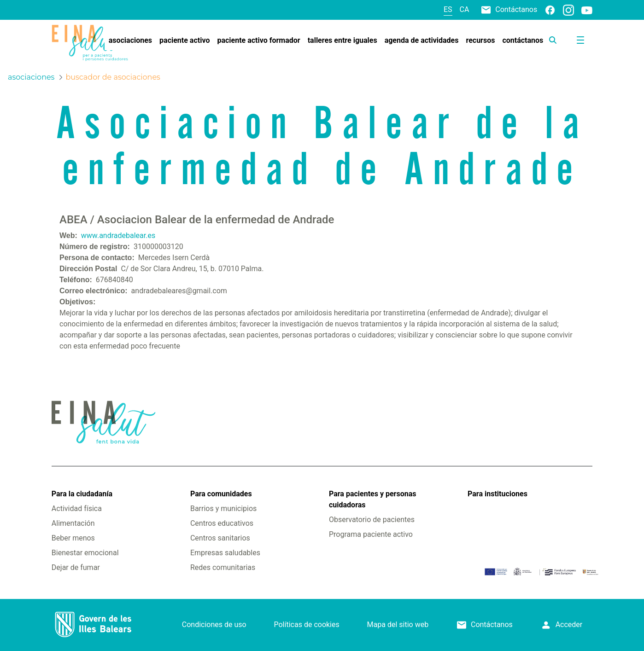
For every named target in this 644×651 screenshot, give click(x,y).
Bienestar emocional (85, 553)
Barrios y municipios (223, 509)
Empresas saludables (225, 553)
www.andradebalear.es (118, 235)
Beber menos (73, 538)
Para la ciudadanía (82, 494)
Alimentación (73, 523)
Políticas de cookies (307, 625)
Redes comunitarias (223, 567)
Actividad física (77, 509)
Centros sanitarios (220, 538)
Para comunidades (221, 494)
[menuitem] (130, 41)
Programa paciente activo (371, 534)
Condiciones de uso (214, 625)
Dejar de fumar (76, 567)
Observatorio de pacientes (372, 520)
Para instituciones (498, 494)
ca (465, 9)
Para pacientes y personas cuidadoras (372, 499)
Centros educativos (222, 523)
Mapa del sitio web (398, 625)
